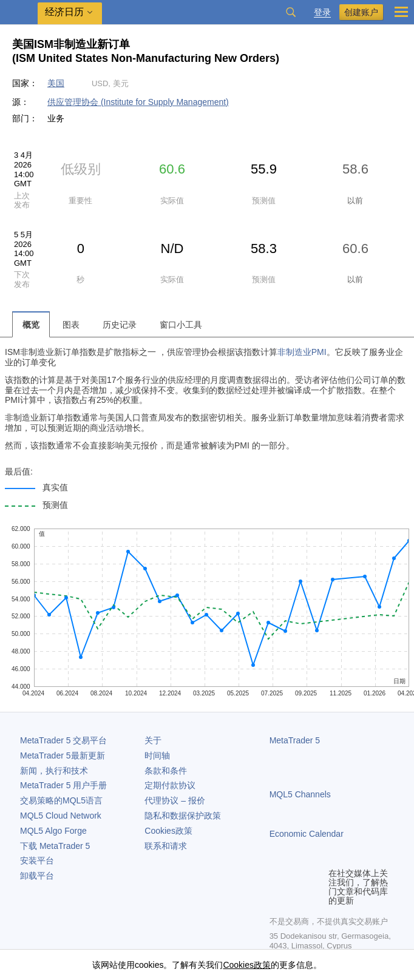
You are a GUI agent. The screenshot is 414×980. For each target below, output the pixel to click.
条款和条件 (166, 771)
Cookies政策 (168, 831)
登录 (322, 12)
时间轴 (157, 755)
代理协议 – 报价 (175, 800)
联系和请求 (166, 846)
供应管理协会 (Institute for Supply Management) (138, 102)
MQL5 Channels (300, 794)
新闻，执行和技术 (54, 771)
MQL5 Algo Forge (53, 831)
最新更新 (63, 755)
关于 (153, 740)
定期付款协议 (170, 785)
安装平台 (37, 860)
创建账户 (361, 12)
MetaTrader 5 (295, 740)
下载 (55, 846)
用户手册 (63, 785)
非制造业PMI (302, 352)
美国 (56, 83)
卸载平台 (37, 876)
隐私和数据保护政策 (183, 816)
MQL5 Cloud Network (61, 816)
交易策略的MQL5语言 (61, 800)
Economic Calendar (307, 834)
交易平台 (63, 740)
